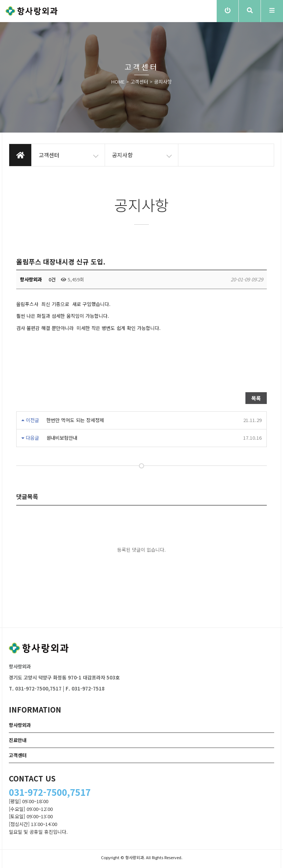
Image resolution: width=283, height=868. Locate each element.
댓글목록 (27, 496)
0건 (51, 279)
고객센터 (139, 82)
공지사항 (163, 82)
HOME (118, 82)
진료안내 (18, 740)
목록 (256, 398)
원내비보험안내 (62, 438)
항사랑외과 (20, 725)
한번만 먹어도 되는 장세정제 (75, 420)
